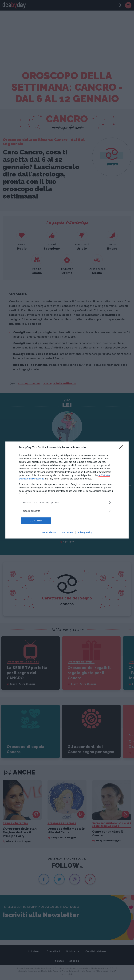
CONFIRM (36, 521)
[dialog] (67, 490)
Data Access (67, 532)
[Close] (122, 448)
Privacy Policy (85, 532)
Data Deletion (49, 532)
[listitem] (67, 503)
